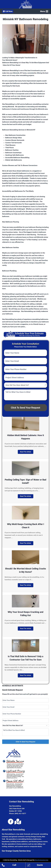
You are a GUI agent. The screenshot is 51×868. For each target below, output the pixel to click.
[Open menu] (44, 11)
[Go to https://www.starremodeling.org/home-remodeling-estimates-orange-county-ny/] (39, 865)
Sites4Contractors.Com (41, 860)
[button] (26, 452)
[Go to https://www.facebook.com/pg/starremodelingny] (11, 822)
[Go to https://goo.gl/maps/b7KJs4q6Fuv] (17, 822)
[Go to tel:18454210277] (14, 865)
